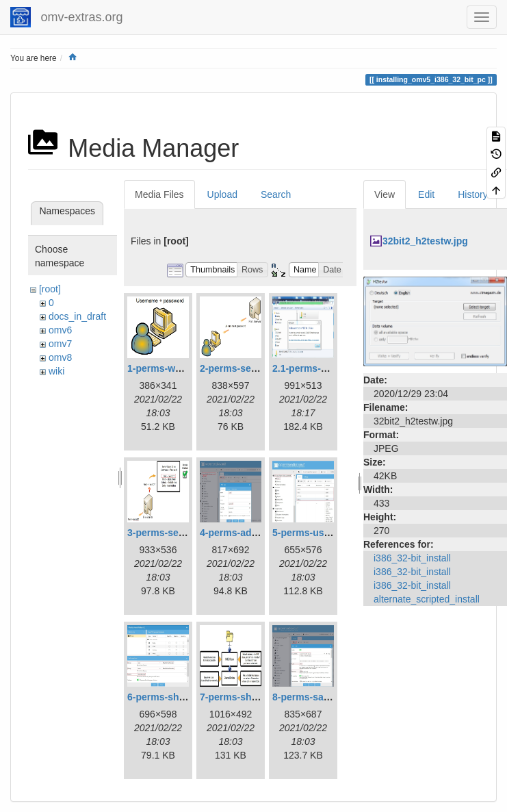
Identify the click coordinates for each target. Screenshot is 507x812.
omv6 (60, 330)
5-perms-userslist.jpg (321, 533)
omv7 (60, 344)
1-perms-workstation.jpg (183, 368)
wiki (56, 371)
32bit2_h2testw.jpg (425, 241)
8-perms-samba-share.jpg (330, 697)
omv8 (60, 357)
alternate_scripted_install (427, 599)
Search (276, 194)
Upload (222, 194)
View (385, 194)
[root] (50, 289)
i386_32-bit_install (412, 558)
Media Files (159, 194)
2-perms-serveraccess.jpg (259, 368)
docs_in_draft (77, 316)
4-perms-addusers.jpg (250, 533)
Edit (426, 194)
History (473, 194)
